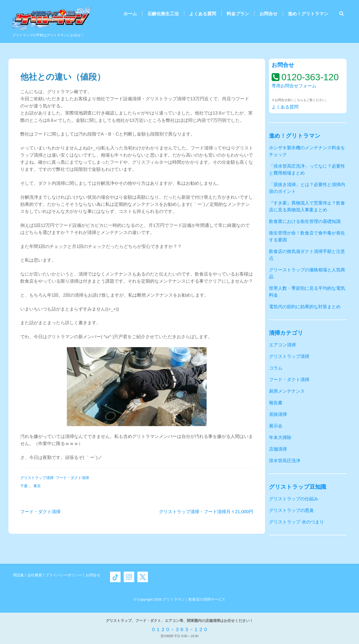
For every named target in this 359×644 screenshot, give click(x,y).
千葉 (24, 486)
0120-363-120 (310, 77)
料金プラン (238, 14)
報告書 (276, 403)
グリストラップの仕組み (294, 499)
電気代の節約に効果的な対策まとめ (305, 307)
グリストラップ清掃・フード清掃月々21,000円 (206, 512)
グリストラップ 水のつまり (296, 522)
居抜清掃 (278, 414)
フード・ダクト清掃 (72, 478)
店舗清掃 (278, 449)
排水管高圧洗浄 (285, 461)
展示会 (276, 426)
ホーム (130, 14)
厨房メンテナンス (287, 391)
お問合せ (268, 14)
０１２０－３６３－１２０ (179, 630)
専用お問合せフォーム (294, 86)
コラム (276, 368)
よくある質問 (203, 14)
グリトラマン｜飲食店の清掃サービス (194, 599)
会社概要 (35, 575)
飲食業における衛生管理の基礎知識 (305, 221)
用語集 (18, 575)
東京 (37, 486)
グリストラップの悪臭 (291, 510)
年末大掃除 (280, 438)
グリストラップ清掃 (37, 478)
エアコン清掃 (282, 345)
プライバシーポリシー (64, 575)
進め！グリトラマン (308, 14)
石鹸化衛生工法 (163, 14)
